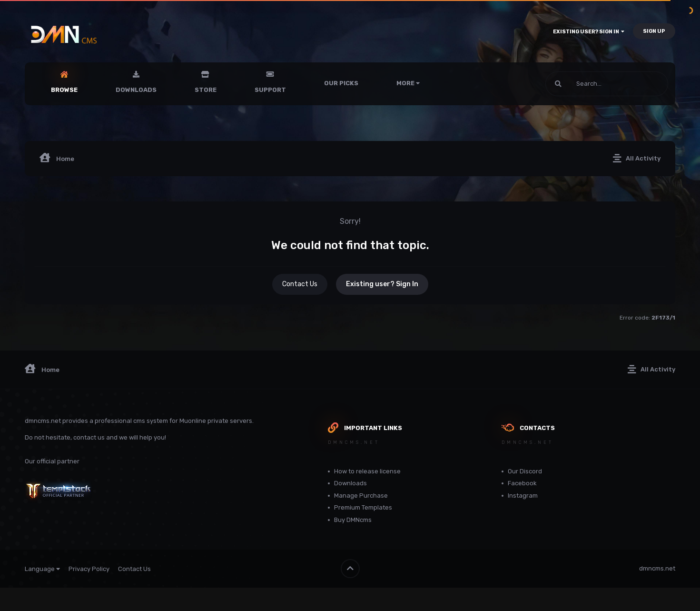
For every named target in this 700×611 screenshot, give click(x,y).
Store (206, 90)
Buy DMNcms (353, 520)
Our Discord (525, 471)
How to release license (367, 471)
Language (42, 569)
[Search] (581, 84)
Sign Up (654, 31)
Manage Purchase (361, 496)
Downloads (136, 90)
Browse (64, 90)
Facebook (522, 483)
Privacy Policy (89, 569)
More (408, 83)
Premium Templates (363, 507)
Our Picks (341, 83)
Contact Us (300, 284)
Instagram (523, 496)
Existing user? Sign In (589, 32)
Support (270, 90)
